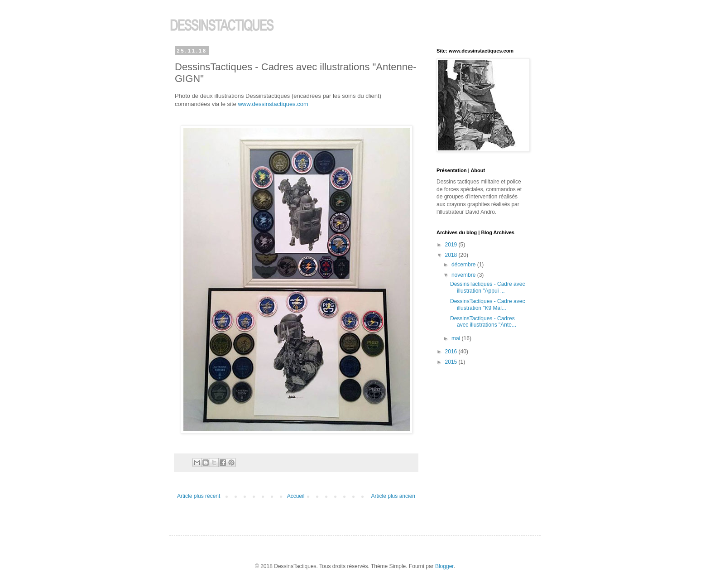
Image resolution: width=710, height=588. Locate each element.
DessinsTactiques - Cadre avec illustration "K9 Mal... (487, 304)
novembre (464, 275)
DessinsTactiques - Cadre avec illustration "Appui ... (487, 287)
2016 (452, 352)
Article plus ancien (393, 496)
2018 (452, 255)
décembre (464, 265)
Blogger (444, 566)
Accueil (296, 496)
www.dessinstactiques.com (273, 104)
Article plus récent (199, 496)
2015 (452, 362)
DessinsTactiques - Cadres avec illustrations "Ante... (483, 322)
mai (457, 338)
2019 (452, 245)
